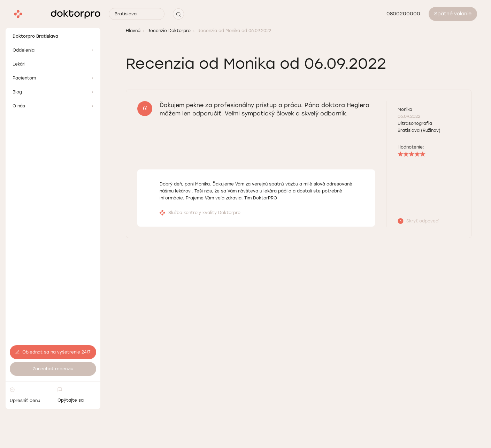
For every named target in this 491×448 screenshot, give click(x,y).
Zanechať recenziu (53, 352)
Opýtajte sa (71, 378)
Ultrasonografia (415, 123)
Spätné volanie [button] (453, 14)
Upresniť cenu (25, 378)
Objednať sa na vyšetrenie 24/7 (53, 335)
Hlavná (133, 31)
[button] (178, 14)
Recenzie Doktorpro (169, 31)
